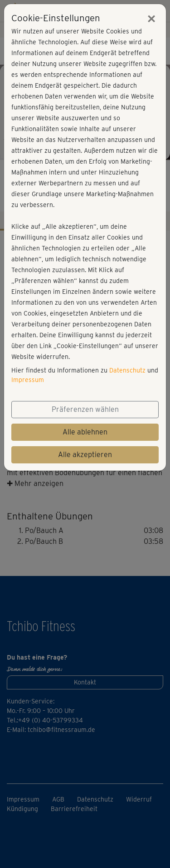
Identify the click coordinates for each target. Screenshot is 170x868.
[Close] (151, 19)
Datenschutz (127, 370)
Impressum (28, 380)
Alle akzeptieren (85, 455)
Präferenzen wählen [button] (85, 409)
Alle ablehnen (85, 432)
